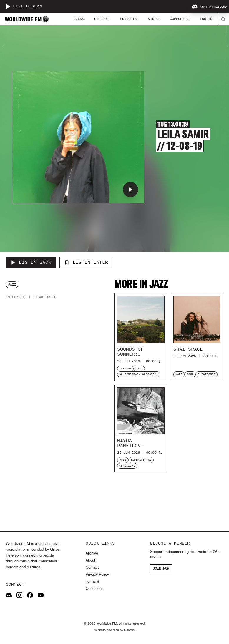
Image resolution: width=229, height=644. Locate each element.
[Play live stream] (8, 6)
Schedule (102, 19)
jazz (12, 284)
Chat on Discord (209, 7)
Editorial (129, 19)
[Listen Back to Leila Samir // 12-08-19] (31, 263)
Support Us (180, 19)
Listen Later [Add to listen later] (86, 262)
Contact (92, 568)
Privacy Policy (97, 575)
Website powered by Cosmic (115, 630)
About (91, 561)
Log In (206, 19)
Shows (80, 19)
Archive (92, 553)
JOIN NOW (161, 568)
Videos (154, 19)
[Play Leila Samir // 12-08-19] (130, 190)
